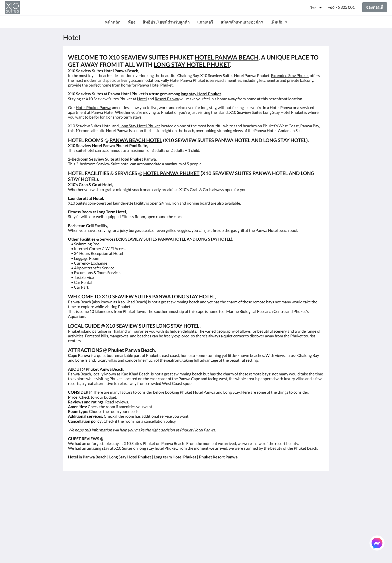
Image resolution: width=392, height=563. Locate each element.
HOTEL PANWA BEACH (227, 57)
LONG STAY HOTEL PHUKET (192, 64)
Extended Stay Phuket (290, 75)
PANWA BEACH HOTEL (136, 140)
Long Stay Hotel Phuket (283, 112)
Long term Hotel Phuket (175, 457)
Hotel (142, 99)
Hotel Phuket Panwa (93, 107)
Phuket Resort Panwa (218, 457)
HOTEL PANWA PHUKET (171, 173)
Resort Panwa (167, 99)
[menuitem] (113, 22)
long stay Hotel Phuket (201, 94)
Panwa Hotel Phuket (155, 85)
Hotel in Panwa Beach (87, 457)
